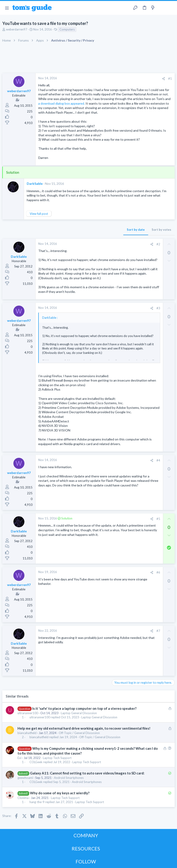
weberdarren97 (17, 29)
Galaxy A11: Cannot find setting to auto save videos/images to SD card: (87, 773)
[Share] (164, 79)
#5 (158, 519)
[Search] (171, 8)
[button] (7, 8)
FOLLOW (86, 861)
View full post (39, 214)
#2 (158, 244)
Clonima (23, 798)
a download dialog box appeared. (62, 103)
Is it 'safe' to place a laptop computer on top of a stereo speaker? (84, 708)
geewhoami (25, 778)
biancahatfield (27, 733)
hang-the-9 (37, 802)
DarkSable (35, 184)
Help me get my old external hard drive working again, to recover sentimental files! (84, 728)
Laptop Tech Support (57, 758)
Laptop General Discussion (79, 713)
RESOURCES (86, 848)
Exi (19, 758)
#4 (158, 460)
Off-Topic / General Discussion (79, 733)
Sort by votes (161, 230)
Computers (67, 29)
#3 (158, 308)
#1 (170, 79)
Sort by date (136, 230)
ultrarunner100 (28, 713)
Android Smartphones (69, 778)
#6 (158, 572)
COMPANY (86, 835)
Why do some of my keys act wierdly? (60, 793)
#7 (158, 631)
